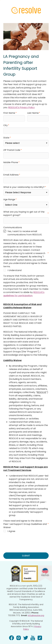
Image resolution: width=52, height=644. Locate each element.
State (6, 137)
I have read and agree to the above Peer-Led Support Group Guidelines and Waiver (25, 519)
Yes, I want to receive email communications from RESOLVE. (25, 228)
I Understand (14, 265)
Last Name (33, 113)
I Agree (11, 526)
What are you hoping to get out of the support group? (24, 209)
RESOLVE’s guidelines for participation (24, 289)
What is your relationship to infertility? (24, 184)
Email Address (11, 172)
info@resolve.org (36, 610)
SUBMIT (26, 550)
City (5, 125)
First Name (9, 113)
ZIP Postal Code (12, 148)
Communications (13, 223)
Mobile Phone (11, 160)
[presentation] (24, 536)
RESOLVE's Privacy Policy (21, 107)
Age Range (9, 196)
